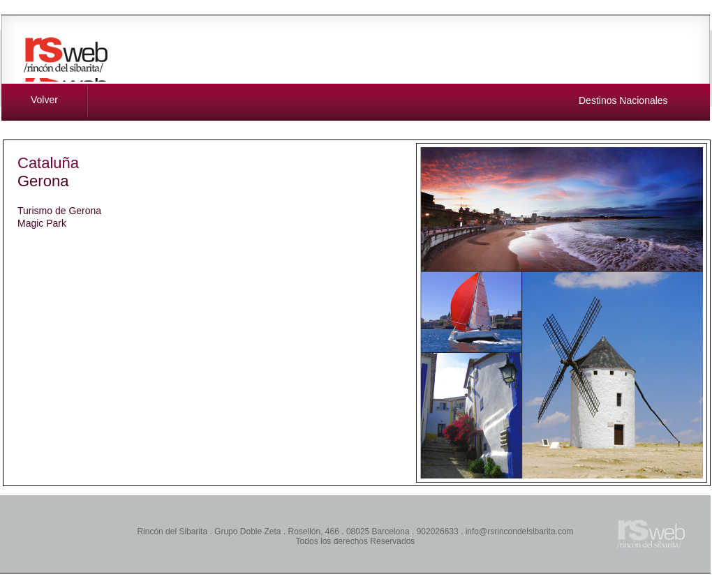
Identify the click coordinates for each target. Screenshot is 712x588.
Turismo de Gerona (59, 211)
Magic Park (42, 223)
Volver (44, 100)
